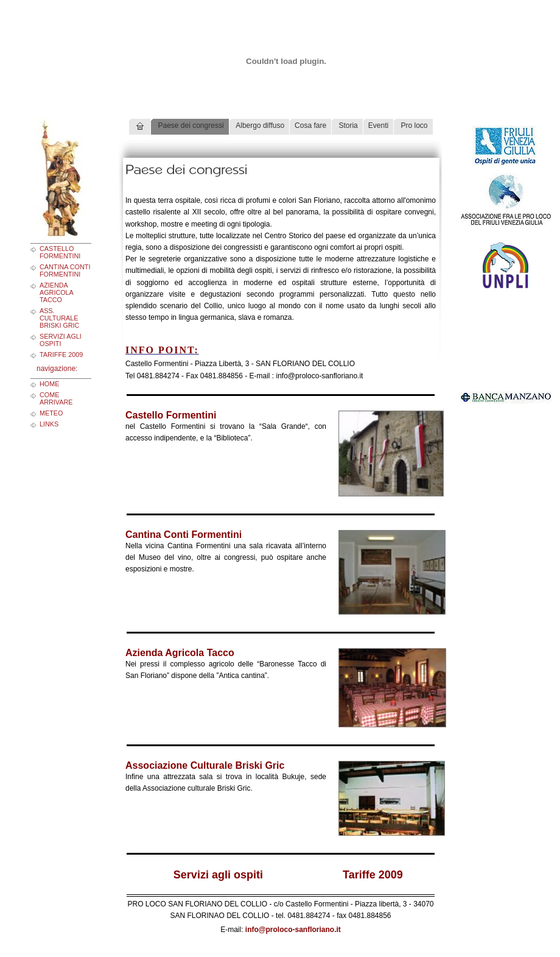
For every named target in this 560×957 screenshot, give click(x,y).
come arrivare (56, 398)
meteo (51, 413)
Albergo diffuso (260, 125)
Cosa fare (310, 125)
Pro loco (413, 125)
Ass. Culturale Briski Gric (59, 318)
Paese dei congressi (190, 125)
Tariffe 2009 (61, 355)
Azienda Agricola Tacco (56, 292)
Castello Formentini (60, 252)
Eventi (378, 125)
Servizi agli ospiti (61, 340)
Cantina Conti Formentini (65, 270)
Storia (347, 125)
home (49, 384)
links (49, 424)
